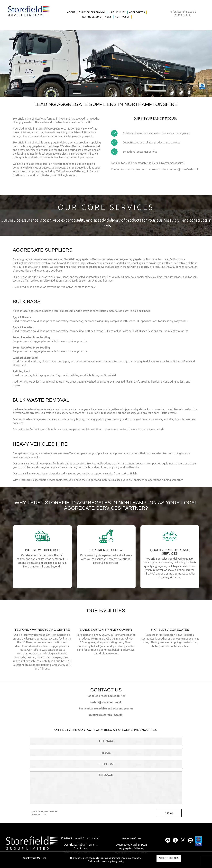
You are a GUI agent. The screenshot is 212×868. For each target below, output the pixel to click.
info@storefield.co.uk (183, 12)
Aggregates (137, 12)
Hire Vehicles (117, 12)
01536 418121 (183, 15)
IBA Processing (92, 17)
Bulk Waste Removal (92, 12)
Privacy (35, 814)
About (71, 12)
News (108, 17)
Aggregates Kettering (132, 848)
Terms (44, 814)
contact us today (85, 287)
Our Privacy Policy (74, 845)
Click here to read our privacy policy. (106, 861)
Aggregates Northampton (132, 845)
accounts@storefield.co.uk (105, 715)
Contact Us (122, 17)
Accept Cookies (169, 858)
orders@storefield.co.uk (184, 169)
